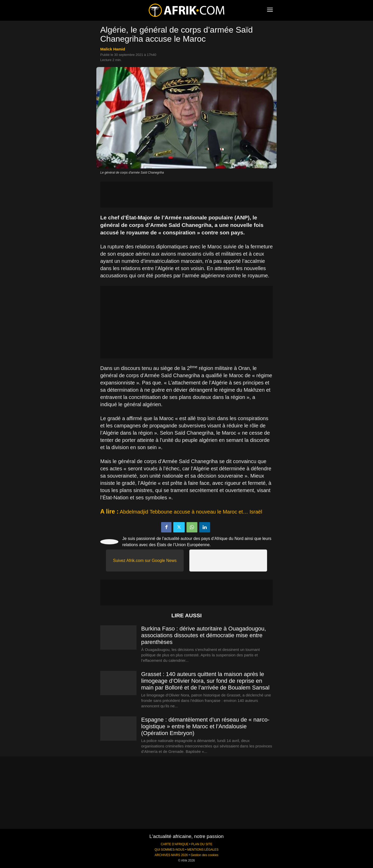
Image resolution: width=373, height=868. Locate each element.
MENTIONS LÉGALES (203, 850)
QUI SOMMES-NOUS (170, 850)
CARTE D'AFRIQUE (174, 844)
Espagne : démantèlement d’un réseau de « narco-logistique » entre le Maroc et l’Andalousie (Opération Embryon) (205, 726)
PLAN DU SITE (202, 844)
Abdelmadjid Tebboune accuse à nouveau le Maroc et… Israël (191, 512)
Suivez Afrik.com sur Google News (145, 561)
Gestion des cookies (205, 855)
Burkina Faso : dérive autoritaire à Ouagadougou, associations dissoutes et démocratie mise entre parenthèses (204, 635)
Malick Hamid (113, 49)
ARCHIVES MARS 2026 (171, 855)
